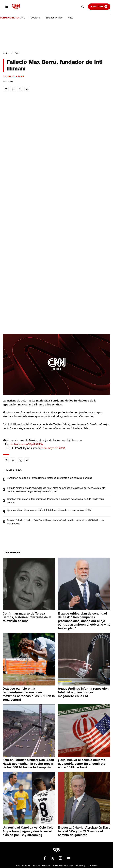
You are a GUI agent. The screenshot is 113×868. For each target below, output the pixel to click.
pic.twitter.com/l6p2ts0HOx (26, 444)
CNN (10, 82)
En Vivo (36, 866)
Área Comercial (23, 866)
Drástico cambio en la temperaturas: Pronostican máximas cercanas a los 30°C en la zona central (56, 501)
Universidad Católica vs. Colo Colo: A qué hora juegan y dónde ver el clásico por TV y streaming (28, 831)
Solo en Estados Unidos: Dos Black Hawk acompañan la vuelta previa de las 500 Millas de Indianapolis (55, 522)
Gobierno (36, 18)
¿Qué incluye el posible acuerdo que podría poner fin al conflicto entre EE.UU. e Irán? (82, 764)
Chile (23, 18)
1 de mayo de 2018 (53, 448)
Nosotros (46, 866)
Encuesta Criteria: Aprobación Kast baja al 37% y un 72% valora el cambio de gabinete (84, 831)
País (17, 53)
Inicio (5, 53)
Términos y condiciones (86, 866)
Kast (70, 18)
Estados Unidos (54, 18)
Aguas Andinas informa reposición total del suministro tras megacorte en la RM (49, 510)
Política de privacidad (63, 866)
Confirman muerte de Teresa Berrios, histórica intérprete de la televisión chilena (49, 478)
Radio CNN (99, 7)
